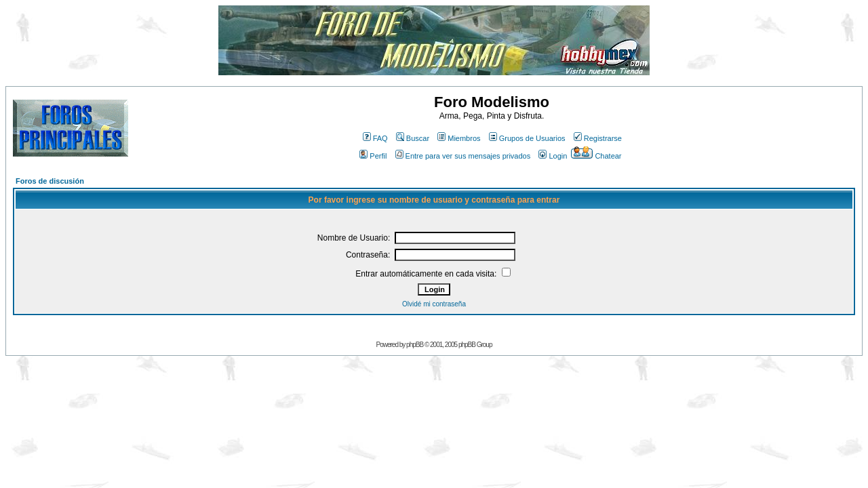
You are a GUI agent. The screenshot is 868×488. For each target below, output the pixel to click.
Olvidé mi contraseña (434, 304)
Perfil (373, 156)
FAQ (375, 138)
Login (553, 156)
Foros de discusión (50, 181)
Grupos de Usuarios (527, 138)
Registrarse (598, 138)
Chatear (596, 156)
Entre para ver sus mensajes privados (463, 156)
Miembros (459, 138)
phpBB (415, 345)
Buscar (413, 138)
